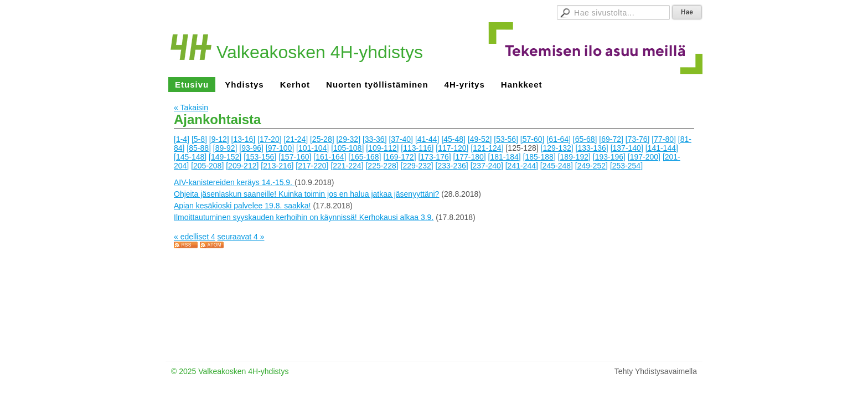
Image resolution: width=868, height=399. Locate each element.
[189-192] (574, 157)
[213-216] (277, 166)
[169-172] (399, 157)
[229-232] (417, 166)
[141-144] (662, 148)
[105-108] (347, 148)
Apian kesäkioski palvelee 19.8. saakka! (242, 206)
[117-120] (452, 148)
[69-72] (611, 139)
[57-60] (533, 139)
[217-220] (312, 166)
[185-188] (539, 157)
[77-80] (664, 139)
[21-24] (296, 139)
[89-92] (225, 148)
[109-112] (382, 148)
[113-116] (417, 148)
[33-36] (375, 139)
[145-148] (190, 157)
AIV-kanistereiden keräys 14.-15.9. (234, 182)
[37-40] (401, 139)
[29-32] (348, 139)
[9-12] (219, 139)
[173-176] (434, 157)
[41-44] (427, 139)
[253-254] (626, 166)
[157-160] (295, 157)
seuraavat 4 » (241, 237)
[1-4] (182, 139)
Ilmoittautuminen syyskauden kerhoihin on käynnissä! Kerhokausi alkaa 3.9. (304, 217)
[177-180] (470, 157)
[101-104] (312, 148)
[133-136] (592, 148)
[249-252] (591, 166)
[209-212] (242, 166)
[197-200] (644, 157)
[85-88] (199, 148)
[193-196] (609, 157)
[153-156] (260, 157)
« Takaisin (191, 108)
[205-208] (207, 166)
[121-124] (487, 148)
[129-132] (557, 148)
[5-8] (199, 139)
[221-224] (347, 166)
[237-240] (487, 166)
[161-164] (330, 157)
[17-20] (270, 139)
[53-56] (506, 139)
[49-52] (480, 139)
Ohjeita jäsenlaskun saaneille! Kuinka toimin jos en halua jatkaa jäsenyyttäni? (306, 194)
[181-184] (505, 157)
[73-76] (638, 139)
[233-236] (452, 166)
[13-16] (244, 139)
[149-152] (225, 157)
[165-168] (365, 157)
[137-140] (627, 148)
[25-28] (322, 139)
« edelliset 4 (195, 237)
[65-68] (585, 139)
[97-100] (280, 148)
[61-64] (559, 139)
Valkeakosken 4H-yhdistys (320, 52)
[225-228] (382, 166)
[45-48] (453, 139)
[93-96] (251, 148)
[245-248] (557, 166)
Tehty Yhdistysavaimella (656, 371)
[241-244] (522, 166)
